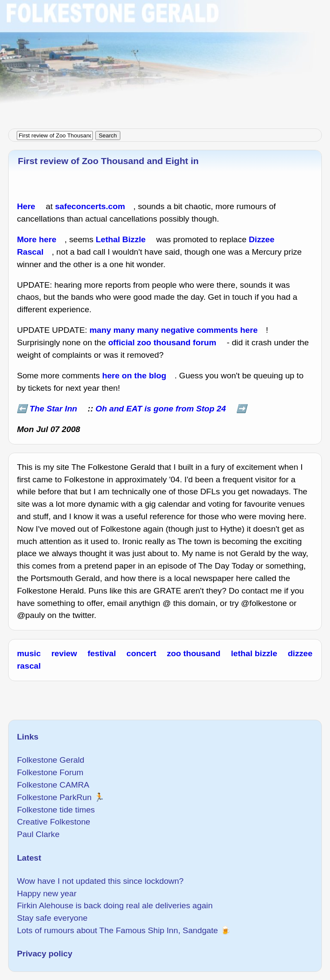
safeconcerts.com (90, 206)
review (64, 653)
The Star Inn (53, 409)
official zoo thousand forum (162, 342)
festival (102, 653)
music (29, 653)
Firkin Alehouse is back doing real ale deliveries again (115, 905)
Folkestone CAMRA (53, 785)
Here (26, 206)
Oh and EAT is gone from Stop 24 (160, 409)
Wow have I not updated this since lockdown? (100, 881)
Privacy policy (44, 954)
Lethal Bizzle (121, 239)
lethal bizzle (254, 653)
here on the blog (134, 376)
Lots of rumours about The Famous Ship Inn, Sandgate (117, 930)
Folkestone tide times (56, 810)
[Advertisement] (165, 60)
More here (37, 239)
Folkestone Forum (50, 772)
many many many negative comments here (173, 330)
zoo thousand (194, 653)
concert (141, 653)
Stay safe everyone (52, 918)
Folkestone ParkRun (54, 797)
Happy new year (47, 893)
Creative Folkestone (53, 822)
